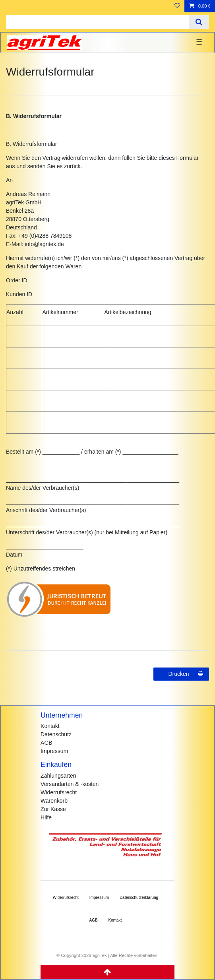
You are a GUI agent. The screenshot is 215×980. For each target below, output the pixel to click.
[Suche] (199, 22)
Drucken (186, 674)
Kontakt (50, 726)
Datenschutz (56, 734)
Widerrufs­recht (66, 898)
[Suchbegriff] (97, 22)
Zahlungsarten (58, 776)
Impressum (54, 751)
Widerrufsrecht (59, 792)
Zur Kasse (53, 809)
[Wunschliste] (177, 6)
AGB (46, 743)
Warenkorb (54, 801)
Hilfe (46, 817)
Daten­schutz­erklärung (139, 898)
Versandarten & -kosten (70, 784)
